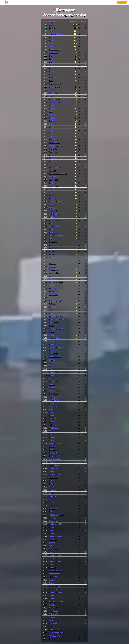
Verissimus (54, 270)
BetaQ (52, 325)
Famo (51, 369)
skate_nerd (54, 620)
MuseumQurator (56, 555)
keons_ (52, 422)
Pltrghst (53, 431)
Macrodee (53, 549)
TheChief (53, 257)
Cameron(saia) (56, 301)
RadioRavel (54, 394)
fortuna (53, 170)
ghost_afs (54, 406)
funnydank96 (55, 226)
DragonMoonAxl (56, 201)
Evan (51, 350)
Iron (51, 164)
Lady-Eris (54, 220)
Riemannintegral (56, 316)
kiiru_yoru (54, 509)
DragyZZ (53, 434)
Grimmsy (53, 425)
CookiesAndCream (57, 34)
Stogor (52, 543)
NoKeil (52, 276)
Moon (51, 530)
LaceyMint (53, 344)
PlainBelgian (54, 465)
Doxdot (52, 527)
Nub (51, 512)
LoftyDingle (54, 400)
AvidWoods (54, 428)
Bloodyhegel (55, 99)
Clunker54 (54, 211)
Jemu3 (52, 384)
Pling (51, 37)
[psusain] (53, 242)
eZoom (52, 313)
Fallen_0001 (55, 186)
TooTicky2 (54, 611)
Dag (51, 133)
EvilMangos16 (55, 623)
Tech (51, 46)
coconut (53, 375)
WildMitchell (54, 419)
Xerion (52, 285)
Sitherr (52, 595)
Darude (52, 598)
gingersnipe (54, 490)
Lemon (52, 481)
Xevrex (52, 366)
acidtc (52, 360)
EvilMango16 (54, 142)
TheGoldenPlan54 (57, 633)
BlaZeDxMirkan (55, 571)
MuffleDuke (54, 139)
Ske (51, 505)
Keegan (52, 248)
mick (51, 298)
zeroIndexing (55, 459)
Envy (51, 59)
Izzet (52, 409)
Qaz (51, 74)
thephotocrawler (57, 574)
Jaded (52, 341)
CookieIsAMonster (57, 319)
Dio (50, 223)
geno (51, 65)
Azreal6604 (54, 180)
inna (51, 127)
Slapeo (52, 388)
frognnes (53, 53)
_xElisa (52, 279)
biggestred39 (55, 443)
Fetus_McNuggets (57, 347)
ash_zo (52, 267)
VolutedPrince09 (56, 236)
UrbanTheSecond (57, 329)
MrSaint (52, 502)
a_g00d (52, 605)
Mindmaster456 (56, 524)
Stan (51, 96)
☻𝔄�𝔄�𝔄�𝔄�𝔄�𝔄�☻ (57, 102)
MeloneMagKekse (56, 282)
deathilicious (55, 338)
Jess (51, 310)
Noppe (52, 118)
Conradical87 (55, 521)
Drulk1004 (54, 397)
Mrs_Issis (53, 322)
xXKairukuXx (55, 130)
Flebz (52, 332)
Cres (51, 363)
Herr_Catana (55, 636)
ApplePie (53, 496)
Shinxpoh (53, 617)
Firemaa (53, 198)
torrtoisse (54, 487)
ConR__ (52, 450)
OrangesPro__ (56, 474)
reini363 (53, 307)
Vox (51, 378)
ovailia (52, 446)
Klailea (52, 626)
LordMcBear (55, 49)
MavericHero (55, 87)
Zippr (52, 43)
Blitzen (52, 251)
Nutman (52, 546)
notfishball (54, 77)
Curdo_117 (54, 437)
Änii (51, 25)
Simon (52, 583)
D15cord (53, 381)
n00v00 (52, 68)
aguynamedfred (56, 146)
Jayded (52, 471)
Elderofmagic (55, 586)
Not (51, 245)
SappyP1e (53, 580)
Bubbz (52, 229)
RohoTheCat (54, 629)
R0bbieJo (53, 183)
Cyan (51, 90)
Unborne (53, 152)
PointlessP (54, 295)
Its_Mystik (54, 477)
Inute (52, 493)
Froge (52, 161)
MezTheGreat (55, 608)
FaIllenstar (54, 614)
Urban (52, 31)
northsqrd (54, 177)
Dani (51, 56)
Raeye (52, 108)
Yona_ (52, 552)
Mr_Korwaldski (55, 84)
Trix (51, 192)
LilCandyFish (55, 589)
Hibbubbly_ (54, 468)
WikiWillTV (53, 291)
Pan (51, 239)
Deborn (52, 124)
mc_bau (52, 208)
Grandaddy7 (55, 273)
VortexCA (53, 149)
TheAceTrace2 (56, 536)
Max (51, 80)
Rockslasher (55, 121)
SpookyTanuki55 (56, 602)
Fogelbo (53, 518)
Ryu (51, 112)
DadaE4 (52, 440)
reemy (52, 158)
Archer (52, 115)
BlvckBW (53, 639)
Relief (52, 62)
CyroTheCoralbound (58, 174)
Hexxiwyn (53, 539)
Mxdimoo (53, 567)
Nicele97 (53, 412)
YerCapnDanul (55, 561)
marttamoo (54, 353)
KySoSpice (54, 288)
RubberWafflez (56, 592)
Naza (51, 403)
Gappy (52, 533)
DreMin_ (53, 105)
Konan (52, 40)
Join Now (122, 2)
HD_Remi (53, 263)
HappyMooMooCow (57, 515)
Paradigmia (54, 462)
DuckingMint (54, 214)
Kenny (52, 415)
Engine (52, 28)
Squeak (52, 136)
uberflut (53, 232)
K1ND (51, 217)
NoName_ (53, 155)
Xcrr (51, 205)
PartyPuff (54, 453)
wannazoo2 (54, 372)
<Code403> (54, 577)
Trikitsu (53, 304)
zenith (52, 335)
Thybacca (53, 93)
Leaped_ (53, 456)
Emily (51, 195)
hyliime (52, 254)
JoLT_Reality (55, 391)
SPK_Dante (54, 564)
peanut (52, 71)
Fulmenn (53, 484)
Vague (52, 189)
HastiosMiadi (54, 558)
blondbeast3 (55, 167)
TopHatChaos (55, 357)
